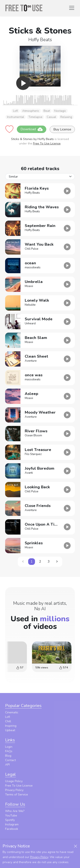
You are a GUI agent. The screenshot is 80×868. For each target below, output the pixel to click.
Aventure (31, 361)
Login (9, 747)
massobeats (33, 267)
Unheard (30, 323)
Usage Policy (14, 781)
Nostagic (60, 111)
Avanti (29, 473)
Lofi (15, 111)
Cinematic (12, 712)
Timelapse (35, 117)
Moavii (29, 286)
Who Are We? (15, 811)
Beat (47, 111)
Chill (8, 721)
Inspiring (11, 726)
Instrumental (16, 117)
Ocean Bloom (33, 435)
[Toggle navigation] (72, 8)
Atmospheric (31, 111)
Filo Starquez (33, 454)
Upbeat (10, 730)
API (7, 765)
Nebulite (30, 305)
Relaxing (66, 117)
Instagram (12, 824)
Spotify (10, 820)
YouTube (11, 815)
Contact (10, 760)
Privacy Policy (14, 790)
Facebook (12, 829)
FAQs (9, 751)
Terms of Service (17, 794)
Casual (51, 117)
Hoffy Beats (40, 40)
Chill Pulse (32, 249)
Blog (8, 756)
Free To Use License (47, 143)
